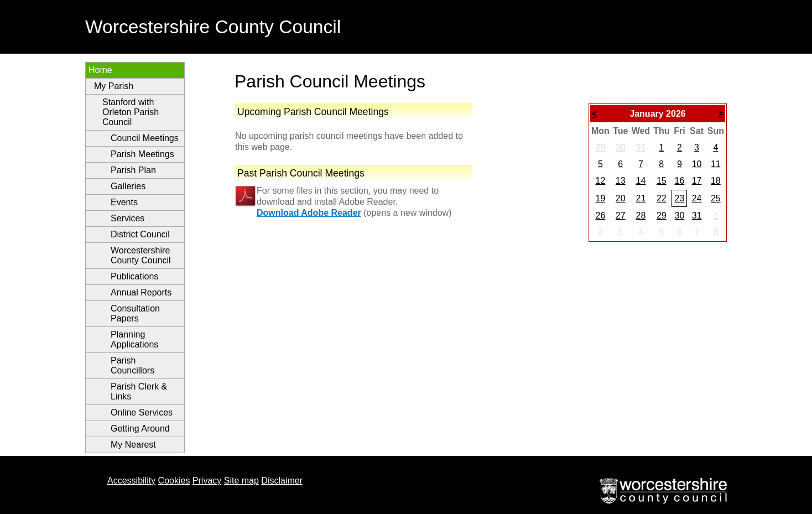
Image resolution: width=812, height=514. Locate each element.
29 (601, 147)
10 (697, 164)
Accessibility (131, 481)
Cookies (174, 481)
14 (641, 181)
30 (621, 147)
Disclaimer (282, 481)
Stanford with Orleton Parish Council (131, 112)
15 (662, 181)
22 (662, 198)
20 (621, 198)
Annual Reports (141, 292)
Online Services (142, 412)
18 (716, 181)
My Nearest (133, 445)
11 (716, 164)
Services (127, 218)
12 (601, 181)
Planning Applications (134, 339)
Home (100, 70)
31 (641, 147)
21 (641, 198)
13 (621, 181)
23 (679, 198)
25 (716, 198)
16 (679, 181)
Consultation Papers (135, 313)
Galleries (128, 186)
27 (621, 216)
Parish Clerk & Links (139, 391)
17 (697, 181)
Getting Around (140, 429)
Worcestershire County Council (141, 255)
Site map (241, 481)
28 (641, 216)
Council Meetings (145, 138)
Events (124, 202)
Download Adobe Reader (309, 213)
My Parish (114, 86)
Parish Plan (133, 170)
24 (697, 198)
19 (601, 198)
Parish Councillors (132, 365)
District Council (140, 234)
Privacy (207, 481)
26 (601, 216)
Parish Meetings (142, 154)
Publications (134, 276)
